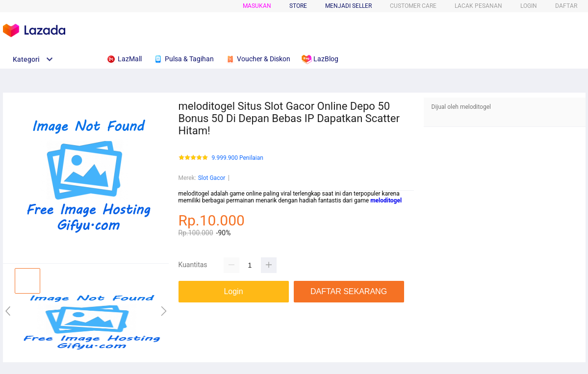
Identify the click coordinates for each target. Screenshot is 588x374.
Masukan (257, 6)
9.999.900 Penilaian (238, 158)
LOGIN (529, 6)
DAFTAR (566, 6)
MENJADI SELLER (348, 6)
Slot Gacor (212, 178)
